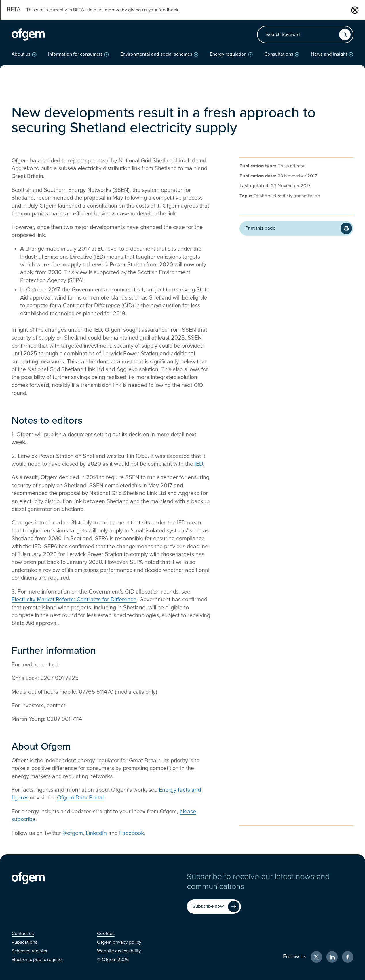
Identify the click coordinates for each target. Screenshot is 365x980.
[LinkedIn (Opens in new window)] (332, 957)
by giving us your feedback (150, 10)
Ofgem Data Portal (80, 798)
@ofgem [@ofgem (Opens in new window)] (73, 833)
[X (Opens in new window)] (316, 957)
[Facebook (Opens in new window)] (348, 957)
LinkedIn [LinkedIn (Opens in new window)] (96, 833)
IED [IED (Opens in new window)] (199, 464)
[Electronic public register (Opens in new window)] (37, 960)
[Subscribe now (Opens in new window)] (214, 907)
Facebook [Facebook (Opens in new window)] (132, 833)
